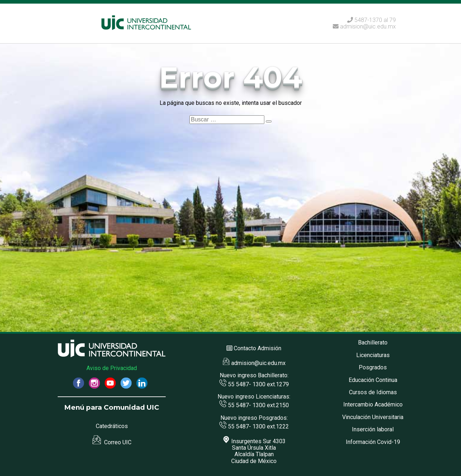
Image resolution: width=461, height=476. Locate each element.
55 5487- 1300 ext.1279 (254, 384)
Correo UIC (112, 442)
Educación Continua (373, 380)
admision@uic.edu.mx (364, 26)
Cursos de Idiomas (373, 392)
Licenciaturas (373, 355)
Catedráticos (112, 426)
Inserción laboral (373, 429)
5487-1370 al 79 (375, 20)
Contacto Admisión (258, 348)
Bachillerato (373, 342)
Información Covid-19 (373, 442)
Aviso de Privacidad (112, 368)
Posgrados (373, 367)
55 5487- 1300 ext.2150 (254, 405)
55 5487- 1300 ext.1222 (254, 426)
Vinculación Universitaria (373, 417)
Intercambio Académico (373, 404)
